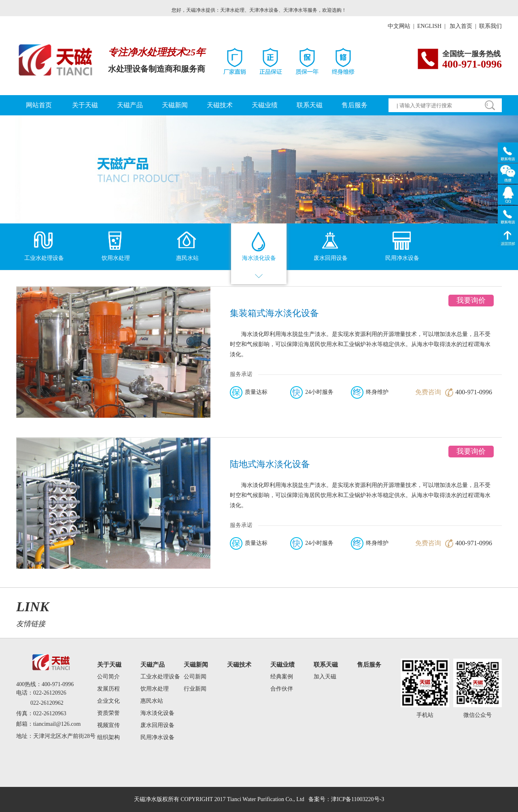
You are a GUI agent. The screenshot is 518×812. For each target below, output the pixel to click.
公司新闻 (195, 677)
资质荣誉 (108, 713)
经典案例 (282, 677)
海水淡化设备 (157, 713)
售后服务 (355, 105)
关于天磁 (85, 105)
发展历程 (108, 689)
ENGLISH (429, 26)
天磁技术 (220, 105)
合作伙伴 (282, 689)
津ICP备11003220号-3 (358, 799)
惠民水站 (152, 701)
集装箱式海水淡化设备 (274, 313)
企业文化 (108, 701)
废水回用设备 (157, 725)
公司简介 (108, 677)
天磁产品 (130, 105)
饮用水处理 (155, 689)
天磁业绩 (265, 105)
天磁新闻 (175, 105)
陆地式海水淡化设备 (270, 464)
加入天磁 (325, 677)
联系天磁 (310, 105)
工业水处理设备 (160, 677)
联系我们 (490, 26)
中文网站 (399, 26)
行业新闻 (195, 689)
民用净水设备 (157, 737)
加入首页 (462, 26)
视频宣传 (108, 725)
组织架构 (108, 737)
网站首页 (39, 105)
